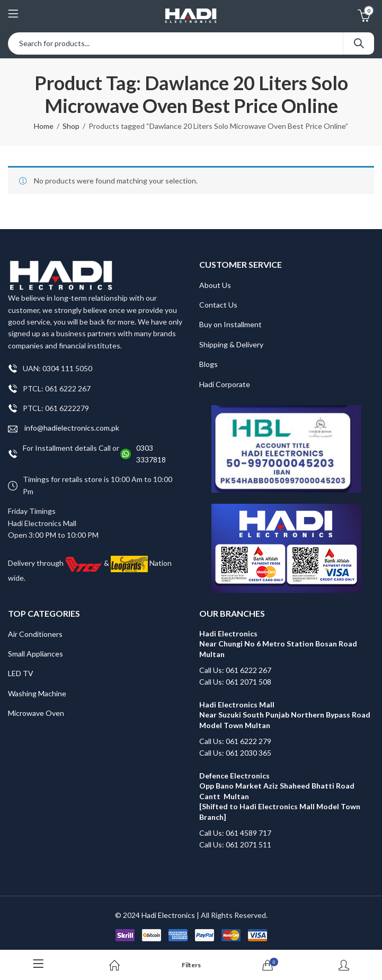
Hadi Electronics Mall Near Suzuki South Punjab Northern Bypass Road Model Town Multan (285, 715)
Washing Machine (37, 693)
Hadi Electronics (168, 915)
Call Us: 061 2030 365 (235, 753)
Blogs (208, 364)
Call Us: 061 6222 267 (235, 670)
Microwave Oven (36, 713)
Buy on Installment (230, 324)
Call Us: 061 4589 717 (235, 833)
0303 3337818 (151, 454)
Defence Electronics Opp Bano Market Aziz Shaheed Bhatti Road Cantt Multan (277, 786)
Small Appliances (35, 654)
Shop (71, 126)
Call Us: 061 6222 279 (235, 741)
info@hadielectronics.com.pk (64, 428)
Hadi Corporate (225, 384)
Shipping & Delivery (231, 344)
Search (359, 43)
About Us (215, 285)
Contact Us (218, 305)
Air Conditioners (35, 634)
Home (44, 126)
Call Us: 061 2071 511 (235, 845)
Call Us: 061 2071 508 (235, 682)
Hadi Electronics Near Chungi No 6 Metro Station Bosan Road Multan (278, 644)
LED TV (21, 673)
